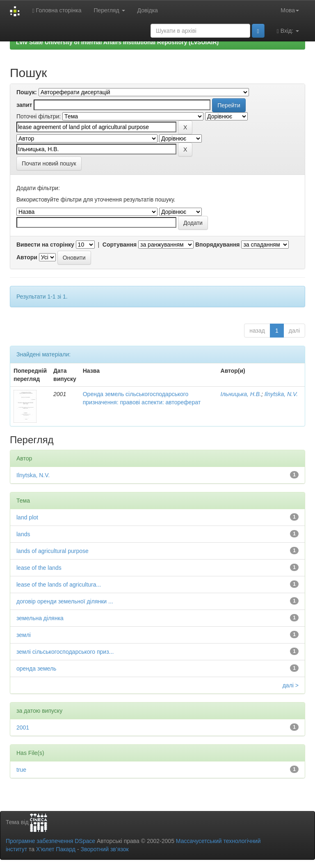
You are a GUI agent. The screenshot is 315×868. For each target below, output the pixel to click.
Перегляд (109, 10)
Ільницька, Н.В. (241, 394)
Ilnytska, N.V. (281, 394)
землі (24, 635)
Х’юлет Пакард (56, 849)
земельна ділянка (40, 618)
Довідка (148, 10)
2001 (23, 727)
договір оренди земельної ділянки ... (65, 601)
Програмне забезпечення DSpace (50, 841)
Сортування (120, 245)
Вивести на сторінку (45, 245)
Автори (27, 257)
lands (23, 534)
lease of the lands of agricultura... (59, 585)
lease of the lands (39, 568)
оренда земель (36, 669)
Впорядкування (218, 245)
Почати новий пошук (49, 163)
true (21, 770)
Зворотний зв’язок (104, 849)
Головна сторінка (57, 10)
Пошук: (27, 92)
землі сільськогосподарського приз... (65, 652)
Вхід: (288, 31)
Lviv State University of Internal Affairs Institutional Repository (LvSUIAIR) (117, 42)
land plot (27, 517)
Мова (290, 10)
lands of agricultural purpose (52, 551)
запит (24, 105)
